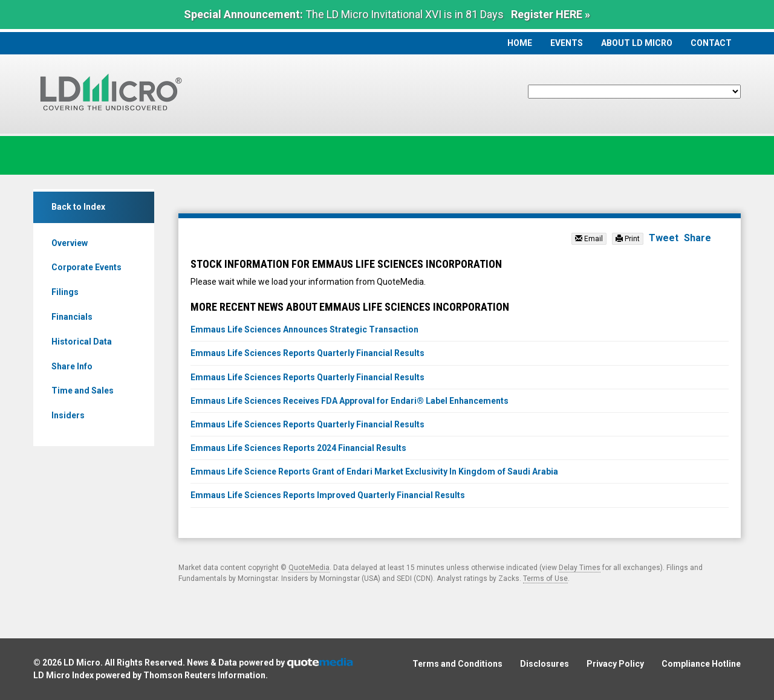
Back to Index (78, 207)
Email (589, 239)
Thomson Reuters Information (204, 675)
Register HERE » (551, 14)
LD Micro (82, 663)
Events (567, 43)
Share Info (72, 366)
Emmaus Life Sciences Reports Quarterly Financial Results (307, 353)
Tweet (664, 238)
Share (698, 238)
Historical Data (82, 342)
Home (520, 43)
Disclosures (545, 664)
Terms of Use (545, 578)
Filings (65, 292)
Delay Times (580, 568)
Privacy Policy (615, 664)
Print (628, 239)
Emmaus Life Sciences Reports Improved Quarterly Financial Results (328, 495)
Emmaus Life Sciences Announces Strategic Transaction (304, 329)
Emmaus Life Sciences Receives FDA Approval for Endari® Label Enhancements (350, 401)
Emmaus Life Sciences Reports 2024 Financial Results (298, 448)
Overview (70, 243)
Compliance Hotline (701, 664)
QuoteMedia (309, 568)
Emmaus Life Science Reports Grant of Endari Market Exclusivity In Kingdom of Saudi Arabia (374, 472)
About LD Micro (637, 43)
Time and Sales (83, 391)
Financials (72, 317)
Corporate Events (86, 267)
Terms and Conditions (457, 664)
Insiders (68, 415)
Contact (711, 43)
